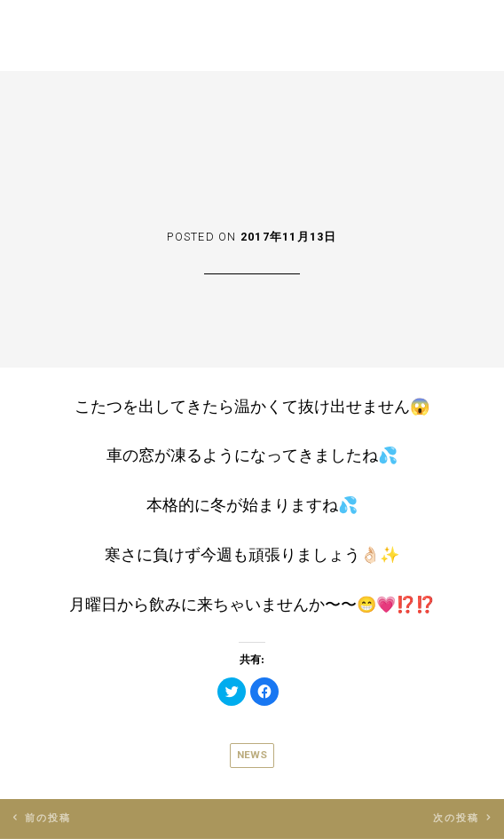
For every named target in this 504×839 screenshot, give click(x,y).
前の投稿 (48, 818)
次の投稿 (457, 818)
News (252, 755)
